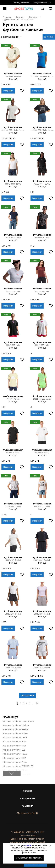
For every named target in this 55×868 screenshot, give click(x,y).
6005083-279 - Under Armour (13, 130)
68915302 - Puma (42, 453)
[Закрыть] (50, 846)
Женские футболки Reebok (16, 729)
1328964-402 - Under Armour (42, 76)
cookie (28, 845)
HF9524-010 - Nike (42, 238)
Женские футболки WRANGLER (18, 766)
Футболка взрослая (13, 396)
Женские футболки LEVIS (15, 738)
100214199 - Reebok (13, 614)
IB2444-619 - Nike (42, 291)
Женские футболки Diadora (16, 725)
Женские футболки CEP (14, 758)
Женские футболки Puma (15, 762)
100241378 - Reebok (42, 668)
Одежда (33, 17)
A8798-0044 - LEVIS (42, 184)
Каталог (20, 17)
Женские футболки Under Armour (19, 721)
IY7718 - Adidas (13, 399)
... (33, 703)
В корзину (8, 91)
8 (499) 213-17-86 (22, 2)
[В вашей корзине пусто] (50, 9)
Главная (7, 17)
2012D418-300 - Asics (42, 399)
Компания (27, 806)
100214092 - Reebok (42, 560)
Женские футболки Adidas (15, 733)
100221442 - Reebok (13, 668)
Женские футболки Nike (14, 746)
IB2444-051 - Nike (13, 291)
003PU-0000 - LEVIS (13, 184)
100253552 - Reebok (13, 76)
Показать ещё (27, 695)
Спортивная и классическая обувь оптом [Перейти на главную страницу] (24, 9)
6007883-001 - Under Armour (42, 130)
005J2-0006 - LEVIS (13, 507)
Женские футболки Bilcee (15, 770)
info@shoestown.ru (42, 2)
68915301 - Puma (13, 453)
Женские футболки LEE (14, 750)
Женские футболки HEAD (15, 754)
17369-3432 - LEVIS (42, 507)
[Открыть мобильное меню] (5, 9)
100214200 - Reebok (42, 614)
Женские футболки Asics (15, 742)
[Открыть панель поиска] (42, 8)
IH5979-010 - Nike (13, 345)
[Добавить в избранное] (22, 91)
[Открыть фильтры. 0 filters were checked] (49, 37)
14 (37, 703)
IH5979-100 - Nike (42, 345)
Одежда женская (11, 19)
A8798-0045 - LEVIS (13, 238)
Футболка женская (13, 74)
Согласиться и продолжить (29, 858)
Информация (28, 798)
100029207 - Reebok (13, 560)
